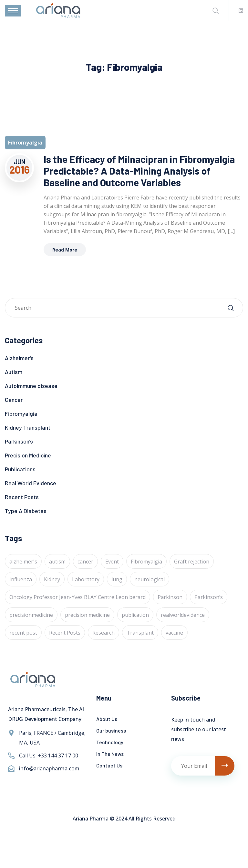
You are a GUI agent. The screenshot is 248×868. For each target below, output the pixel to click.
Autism (14, 372)
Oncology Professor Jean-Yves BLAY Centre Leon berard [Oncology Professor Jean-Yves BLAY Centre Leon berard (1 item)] (77, 597)
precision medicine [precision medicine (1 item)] (87, 615)
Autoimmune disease (31, 386)
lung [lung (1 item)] (117, 579)
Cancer (14, 400)
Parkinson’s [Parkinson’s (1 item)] (209, 597)
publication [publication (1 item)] (135, 615)
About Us (107, 719)
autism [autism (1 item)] (57, 562)
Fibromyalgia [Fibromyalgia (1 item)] (146, 562)
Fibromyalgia (21, 413)
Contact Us (109, 765)
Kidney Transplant (28, 427)
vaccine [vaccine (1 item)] (174, 633)
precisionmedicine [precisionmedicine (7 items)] (31, 615)
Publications (20, 469)
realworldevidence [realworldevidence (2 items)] (183, 615)
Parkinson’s (19, 441)
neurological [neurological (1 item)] (150, 579)
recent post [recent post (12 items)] (23, 633)
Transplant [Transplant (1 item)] (140, 633)
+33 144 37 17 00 (58, 755)
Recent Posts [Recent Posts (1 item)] (65, 633)
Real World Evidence (31, 483)
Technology (110, 742)
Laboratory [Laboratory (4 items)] (86, 579)
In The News (110, 754)
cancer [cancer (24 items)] (85, 562)
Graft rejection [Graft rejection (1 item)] (192, 562)
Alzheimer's (19, 358)
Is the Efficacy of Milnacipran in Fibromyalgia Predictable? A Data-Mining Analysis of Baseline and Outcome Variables (139, 171)
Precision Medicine (28, 455)
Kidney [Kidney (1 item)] (52, 579)
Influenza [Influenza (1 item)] (21, 579)
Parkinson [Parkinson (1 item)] (170, 597)
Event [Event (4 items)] (112, 562)
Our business (111, 730)
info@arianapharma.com (49, 768)
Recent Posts (22, 497)
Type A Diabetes (26, 511)
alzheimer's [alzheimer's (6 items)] (23, 562)
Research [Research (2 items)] (103, 633)
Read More (65, 250)
